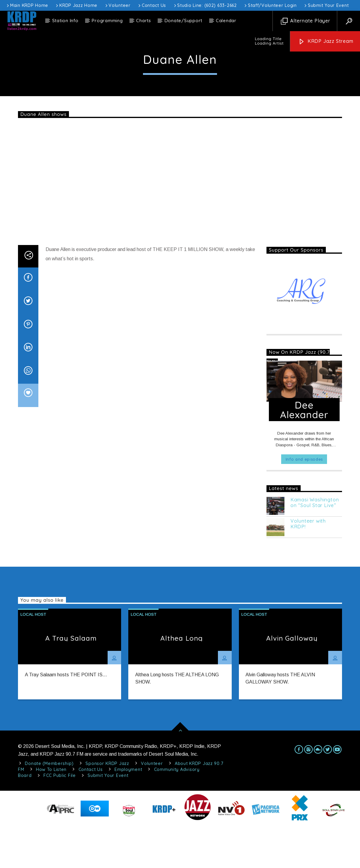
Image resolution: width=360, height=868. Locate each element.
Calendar (226, 21)
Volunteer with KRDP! (308, 567)
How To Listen (51, 813)
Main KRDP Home (27, 5)
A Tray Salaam (71, 681)
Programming (107, 21)
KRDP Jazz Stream (326, 41)
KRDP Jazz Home (76, 5)
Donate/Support (184, 21)
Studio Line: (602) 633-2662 (205, 5)
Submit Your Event (326, 5)
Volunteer (118, 5)
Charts (144, 21)
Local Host (180, 62)
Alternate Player (306, 21)
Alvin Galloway (292, 681)
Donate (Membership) (49, 807)
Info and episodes (304, 502)
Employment (128, 813)
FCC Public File (60, 819)
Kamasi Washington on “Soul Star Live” (315, 546)
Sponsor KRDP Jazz (107, 807)
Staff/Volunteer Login (270, 5)
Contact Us (152, 5)
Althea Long (181, 681)
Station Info (65, 21)
